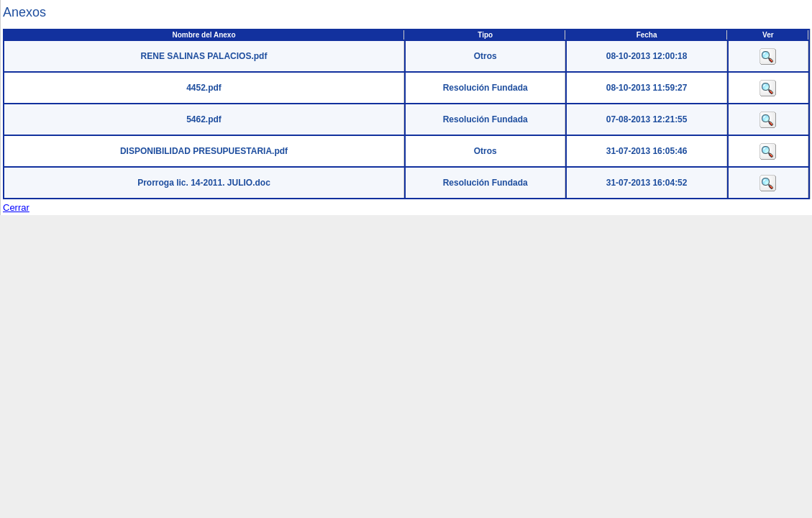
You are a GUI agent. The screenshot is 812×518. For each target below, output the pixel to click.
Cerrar (16, 208)
